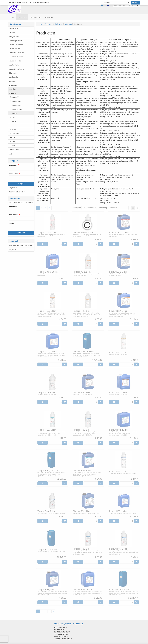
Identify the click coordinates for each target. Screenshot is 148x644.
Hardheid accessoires (17, 45)
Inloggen (21, 184)
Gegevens (12, 250)
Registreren (13, 188)
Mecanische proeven (16, 53)
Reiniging (12, 89)
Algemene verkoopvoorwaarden (20, 245)
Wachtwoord (14, 174)
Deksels (13, 121)
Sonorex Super (15, 101)
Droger (12, 146)
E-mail (11, 223)
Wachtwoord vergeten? (17, 192)
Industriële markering (16, 69)
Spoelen (13, 141)
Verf (10, 154)
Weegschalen (14, 37)
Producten (14, 113)
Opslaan (135, 3)
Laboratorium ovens (16, 57)
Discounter (13, 33)
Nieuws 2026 (13, 29)
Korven (12, 117)
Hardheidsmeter (15, 49)
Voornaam (13, 206)
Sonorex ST (14, 97)
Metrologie (13, 81)
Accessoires (14, 133)
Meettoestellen (14, 65)
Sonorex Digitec (16, 105)
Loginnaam (13, 165)
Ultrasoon (13, 93)
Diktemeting (13, 73)
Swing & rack (15, 150)
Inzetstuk (13, 129)
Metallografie (13, 77)
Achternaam (13, 215)
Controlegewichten (15, 41)
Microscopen (13, 85)
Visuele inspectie (15, 61)
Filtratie (13, 137)
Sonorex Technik (16, 109)
